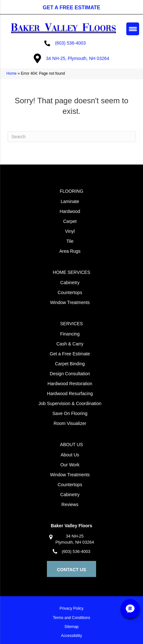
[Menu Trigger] (133, 29)
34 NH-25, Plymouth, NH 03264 (78, 58)
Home (12, 73)
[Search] (72, 137)
